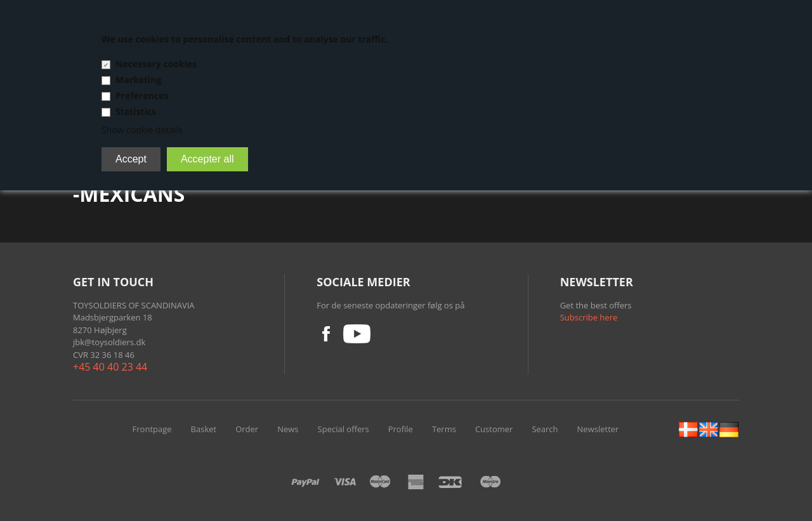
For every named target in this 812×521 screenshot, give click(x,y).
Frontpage (152, 429)
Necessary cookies (156, 64)
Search (545, 429)
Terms (444, 429)
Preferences (142, 96)
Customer (494, 429)
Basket (204, 429)
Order (247, 429)
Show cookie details (142, 130)
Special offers (344, 429)
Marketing (138, 80)
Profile (401, 429)
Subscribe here (589, 317)
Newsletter (598, 429)
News (288, 429)
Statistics (136, 111)
